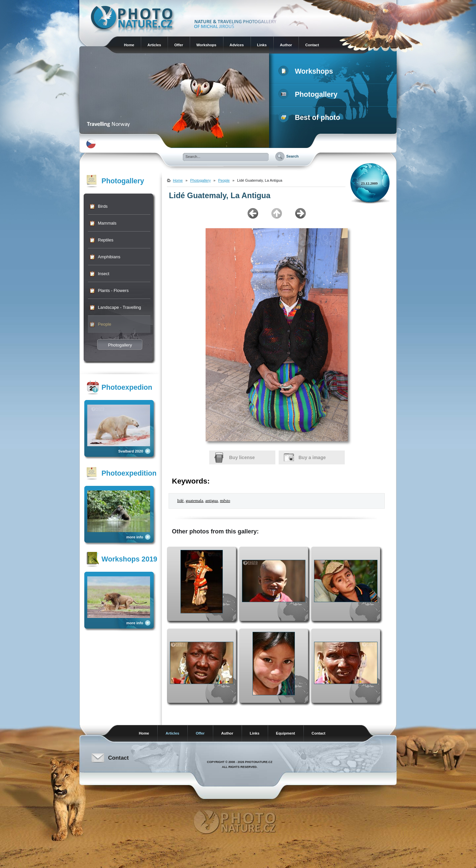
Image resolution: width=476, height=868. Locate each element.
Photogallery (309, 94)
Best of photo (311, 118)
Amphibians (109, 257)
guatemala (195, 501)
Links (262, 45)
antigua (212, 501)
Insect (104, 274)
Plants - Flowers (113, 290)
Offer (179, 45)
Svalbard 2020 (131, 451)
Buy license (242, 457)
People (104, 324)
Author (286, 45)
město (225, 501)
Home (129, 45)
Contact (312, 45)
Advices (237, 45)
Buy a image (312, 457)
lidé (180, 501)
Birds (103, 206)
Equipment (286, 733)
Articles (154, 45)
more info (135, 537)
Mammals (107, 223)
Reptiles (106, 240)
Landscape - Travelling (119, 307)
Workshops (206, 45)
